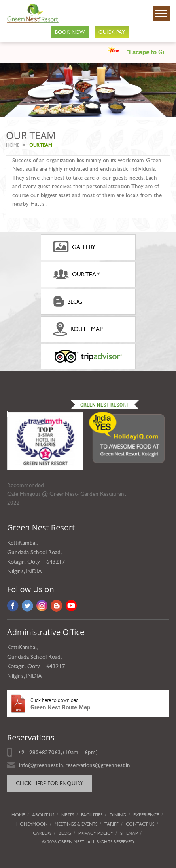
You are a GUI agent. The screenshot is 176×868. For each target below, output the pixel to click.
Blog (68, 302)
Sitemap (129, 833)
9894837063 (45, 752)
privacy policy (96, 833)
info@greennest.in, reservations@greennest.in (75, 765)
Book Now (70, 32)
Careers (42, 833)
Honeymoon (32, 824)
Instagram (42, 606)
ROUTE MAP (78, 329)
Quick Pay (112, 32)
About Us (43, 815)
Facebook (13, 606)
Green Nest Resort (104, 405)
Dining (118, 815)
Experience (146, 815)
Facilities (92, 815)
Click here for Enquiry (49, 783)
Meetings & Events (76, 824)
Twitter (27, 606)
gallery (74, 247)
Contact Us (140, 824)
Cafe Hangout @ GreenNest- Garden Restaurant (67, 494)
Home (13, 145)
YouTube (71, 606)
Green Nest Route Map (88, 704)
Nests (68, 815)
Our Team (77, 274)
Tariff (112, 824)
